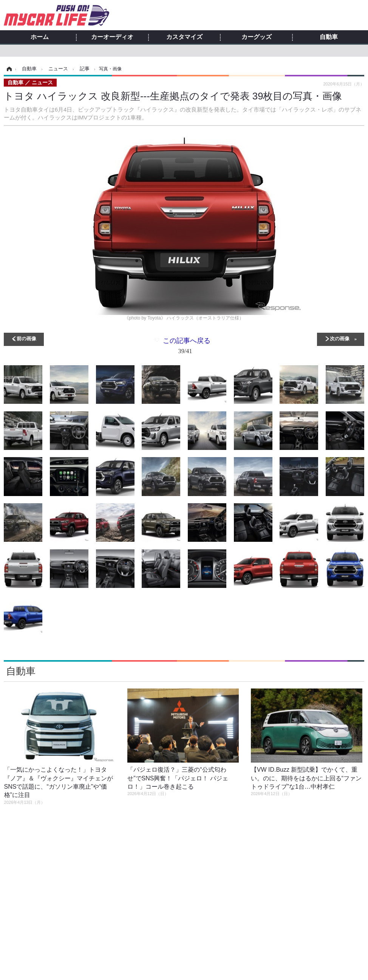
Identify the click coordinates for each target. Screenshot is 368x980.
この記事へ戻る (187, 347)
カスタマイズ (184, 37)
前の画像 (26, 338)
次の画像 (340, 338)
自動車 (329, 37)
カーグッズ (257, 37)
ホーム (40, 37)
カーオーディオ (112, 37)
